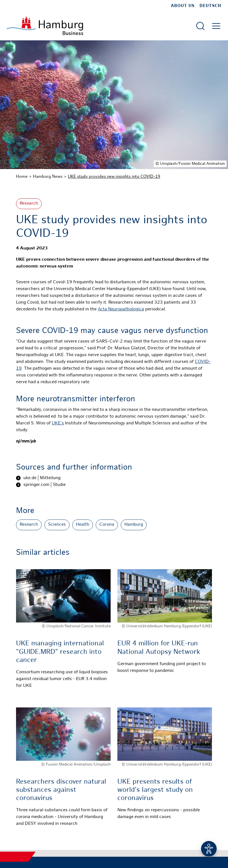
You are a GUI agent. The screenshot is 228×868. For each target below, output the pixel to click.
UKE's (58, 423)
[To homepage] (45, 26)
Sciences (57, 525)
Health (83, 525)
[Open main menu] (216, 26)
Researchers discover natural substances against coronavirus (61, 790)
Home (22, 177)
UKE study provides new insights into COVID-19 (114, 177)
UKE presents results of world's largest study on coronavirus (155, 790)
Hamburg (134, 525)
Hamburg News (48, 177)
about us (183, 6)
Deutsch (210, 6)
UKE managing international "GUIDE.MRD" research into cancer (60, 652)
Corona (107, 525)
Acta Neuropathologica (121, 309)
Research (29, 204)
